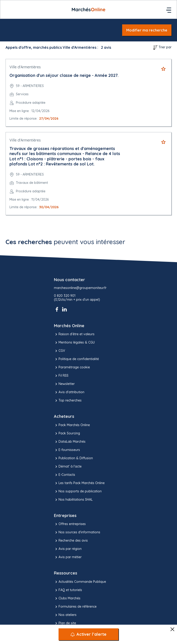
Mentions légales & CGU (74, 343)
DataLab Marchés (70, 442)
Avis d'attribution (69, 392)
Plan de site (65, 623)
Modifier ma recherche (147, 30)
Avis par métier (68, 557)
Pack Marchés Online (72, 425)
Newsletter (64, 384)
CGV (59, 351)
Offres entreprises (70, 524)
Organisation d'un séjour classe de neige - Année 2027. (64, 75)
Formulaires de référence (75, 607)
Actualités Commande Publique (80, 582)
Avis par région (68, 549)
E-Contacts (65, 475)
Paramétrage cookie (72, 367)
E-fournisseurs (67, 450)
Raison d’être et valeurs (74, 334)
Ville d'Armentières (25, 67)
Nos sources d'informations (77, 532)
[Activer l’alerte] (88, 634)
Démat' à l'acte (68, 467)
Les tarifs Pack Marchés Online (79, 483)
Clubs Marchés (67, 598)
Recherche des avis (71, 541)
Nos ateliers (65, 615)
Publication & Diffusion (73, 458)
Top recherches (68, 401)
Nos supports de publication (78, 491)
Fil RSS (61, 376)
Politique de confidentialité (76, 359)
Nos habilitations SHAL (73, 500)
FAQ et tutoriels (68, 590)
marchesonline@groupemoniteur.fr (80, 288)
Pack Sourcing (67, 433)
